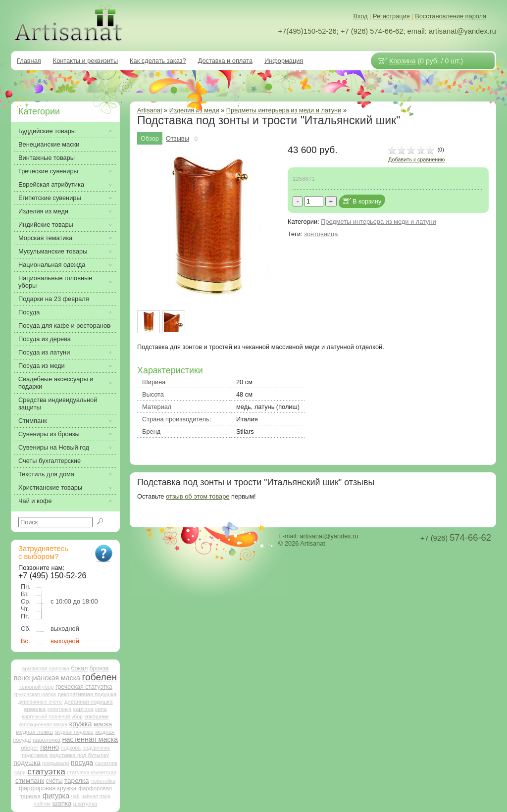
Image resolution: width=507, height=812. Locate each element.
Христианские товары (50, 487)
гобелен (100, 677)
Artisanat (150, 110)
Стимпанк (33, 421)
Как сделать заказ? (158, 61)
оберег (29, 748)
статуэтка (46, 771)
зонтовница (321, 234)
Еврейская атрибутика (51, 184)
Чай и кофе (35, 501)
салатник (106, 763)
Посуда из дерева (45, 339)
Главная (29, 61)
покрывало (55, 763)
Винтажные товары (47, 158)
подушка (27, 763)
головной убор (36, 687)
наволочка (47, 739)
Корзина (403, 61)
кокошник (96, 716)
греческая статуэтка (84, 687)
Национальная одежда (52, 265)
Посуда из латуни (44, 352)
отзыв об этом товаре (198, 496)
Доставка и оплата (225, 61)
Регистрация (391, 16)
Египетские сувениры (50, 198)
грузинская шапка (35, 694)
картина (83, 709)
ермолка (35, 709)
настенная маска (90, 739)
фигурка (56, 796)
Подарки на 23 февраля (54, 299)
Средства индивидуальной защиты (58, 404)
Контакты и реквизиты (85, 61)
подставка (35, 755)
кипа (101, 709)
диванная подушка (89, 702)
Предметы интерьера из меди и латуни (284, 110)
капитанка (60, 709)
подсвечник (96, 748)
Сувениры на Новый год (54, 447)
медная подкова (74, 732)
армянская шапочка (46, 669)
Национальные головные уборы (55, 282)
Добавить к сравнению (416, 159)
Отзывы (177, 138)
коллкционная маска (43, 725)
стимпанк (30, 781)
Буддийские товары (47, 131)
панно (50, 747)
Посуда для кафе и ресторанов (64, 326)
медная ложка (34, 732)
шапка (62, 803)
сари (20, 773)
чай (76, 796)
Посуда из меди (42, 366)
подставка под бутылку (79, 755)
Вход (361, 16)
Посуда (29, 312)
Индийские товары (46, 225)
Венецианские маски (49, 144)
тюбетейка (103, 781)
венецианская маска (47, 678)
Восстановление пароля (451, 16)
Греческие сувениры (48, 171)
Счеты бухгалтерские (50, 461)
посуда (82, 762)
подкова (71, 748)
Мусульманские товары (53, 251)
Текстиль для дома (46, 474)
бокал (79, 668)
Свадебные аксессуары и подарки (56, 383)
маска (103, 724)
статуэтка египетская (92, 773)
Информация (284, 61)
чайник (42, 804)
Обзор (150, 138)
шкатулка (85, 804)
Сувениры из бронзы (49, 434)
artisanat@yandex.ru (329, 536)
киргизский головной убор (52, 717)
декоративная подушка (87, 694)
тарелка (76, 781)
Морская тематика (45, 238)
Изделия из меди (43, 211)
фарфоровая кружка (48, 788)
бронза (99, 668)
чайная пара (96, 796)
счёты (54, 781)
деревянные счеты (40, 702)
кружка (81, 724)
